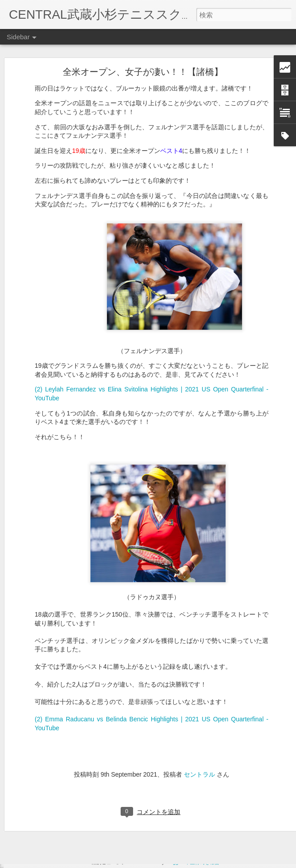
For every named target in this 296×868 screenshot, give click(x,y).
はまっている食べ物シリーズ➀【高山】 (69, 777)
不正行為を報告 (202, 862)
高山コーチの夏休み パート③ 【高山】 (73, 837)
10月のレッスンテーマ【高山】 (59, 757)
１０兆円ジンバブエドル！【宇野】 (65, 797)
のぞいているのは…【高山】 (57, 817)
